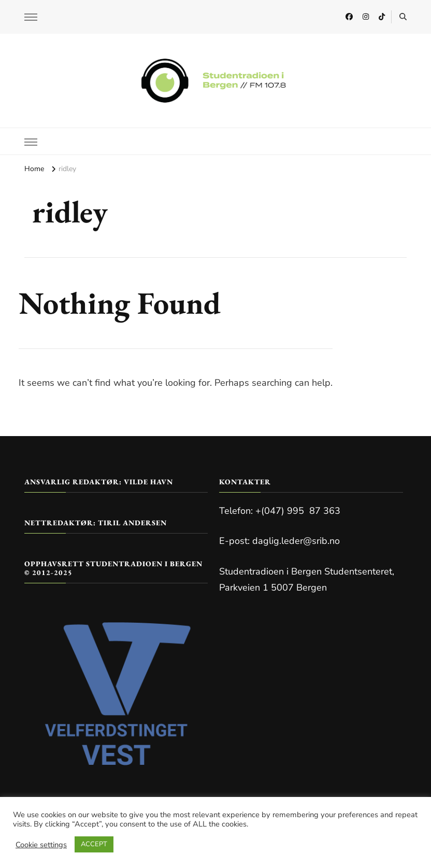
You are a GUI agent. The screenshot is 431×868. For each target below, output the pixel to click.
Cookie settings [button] (41, 845)
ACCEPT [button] (94, 844)
